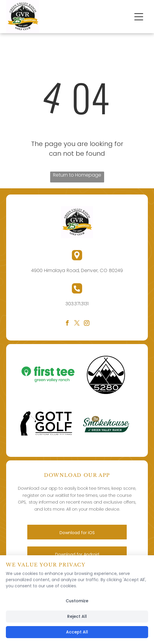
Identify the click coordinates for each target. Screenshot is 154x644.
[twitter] (77, 324)
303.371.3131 (77, 304)
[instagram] (87, 324)
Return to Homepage (77, 175)
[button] (139, 17)
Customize (77, 601)
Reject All (77, 616)
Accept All (77, 632)
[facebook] (67, 324)
